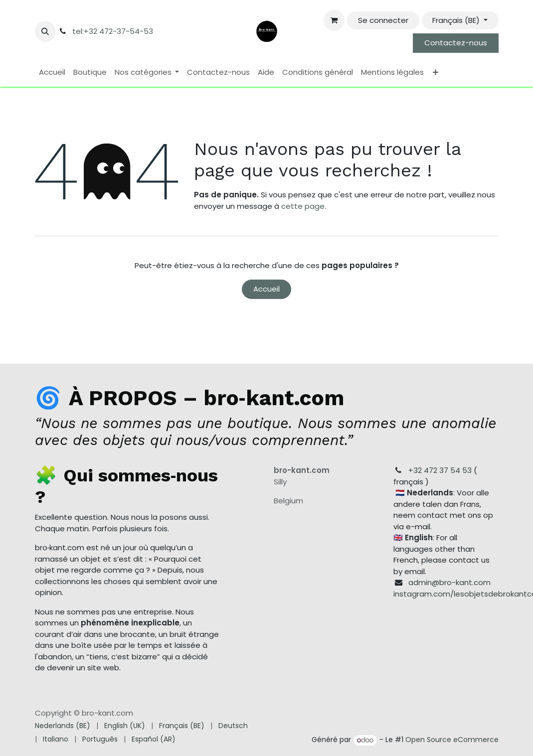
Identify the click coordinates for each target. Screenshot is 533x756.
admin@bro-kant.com (449, 582)
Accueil (266, 289)
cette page (303, 206)
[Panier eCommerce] (334, 20)
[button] (45, 31)
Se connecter (383, 20)
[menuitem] (52, 73)
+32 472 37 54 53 (440, 470)
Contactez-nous (456, 43)
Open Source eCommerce (452, 740)
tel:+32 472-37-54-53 (113, 31)
